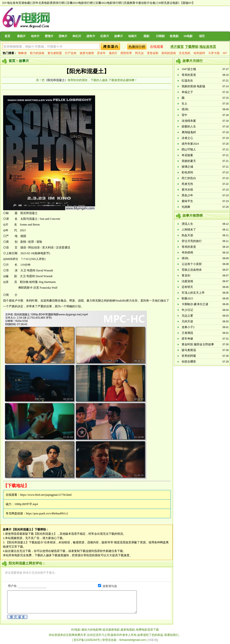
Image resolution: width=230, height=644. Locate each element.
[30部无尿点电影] (168, 3)
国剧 (146, 36)
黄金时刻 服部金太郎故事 (198, 344)
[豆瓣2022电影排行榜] (108, 3)
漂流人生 (187, 224)
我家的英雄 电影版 (193, 86)
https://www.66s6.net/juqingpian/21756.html (46, 495)
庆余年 (101, 53)
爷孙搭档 (187, 253)
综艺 (202, 36)
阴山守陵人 (189, 149)
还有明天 (187, 287)
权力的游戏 (37, 53)
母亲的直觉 (189, 75)
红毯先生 (187, 81)
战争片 (91, 36)
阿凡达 (139, 53)
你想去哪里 (189, 362)
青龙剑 (186, 275)
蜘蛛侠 (23, 53)
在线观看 (157, 47)
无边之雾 (187, 316)
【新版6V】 (187, 3)
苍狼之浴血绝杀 (192, 270)
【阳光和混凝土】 (86, 71)
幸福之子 (187, 92)
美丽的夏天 (189, 161)
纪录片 (105, 36)
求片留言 (177, 47)
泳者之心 (187, 138)
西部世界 (126, 53)
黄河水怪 (187, 190)
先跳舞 (186, 207)
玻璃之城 (187, 167)
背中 (184, 115)
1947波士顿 (189, 69)
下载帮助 (192, 47)
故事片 (119, 36)
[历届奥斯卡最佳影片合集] (140, 3)
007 (225, 53)
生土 (184, 104)
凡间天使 (187, 321)
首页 (7, 36)
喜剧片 (21, 36)
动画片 (132, 36)
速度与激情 (87, 53)
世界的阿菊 (189, 356)
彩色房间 (187, 172)
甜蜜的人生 (189, 127)
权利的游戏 (169, 53)
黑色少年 (187, 195)
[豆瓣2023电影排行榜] (80, 3)
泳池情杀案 (189, 121)
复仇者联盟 (55, 53)
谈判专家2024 (190, 144)
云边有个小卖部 (192, 264)
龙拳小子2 (188, 327)
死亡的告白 (189, 178)
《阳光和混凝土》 (56, 80)
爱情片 (49, 36)
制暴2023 (187, 298)
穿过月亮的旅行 (192, 241)
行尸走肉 (71, 53)
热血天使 (187, 235)
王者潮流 (187, 333)
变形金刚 (153, 53)
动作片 (35, 36)
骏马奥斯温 (189, 350)
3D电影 (188, 36)
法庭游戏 (187, 281)
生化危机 (185, 53)
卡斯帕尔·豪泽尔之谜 (195, 304)
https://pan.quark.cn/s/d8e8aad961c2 (47, 513)
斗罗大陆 (214, 53)
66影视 (153, 640)
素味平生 (187, 201)
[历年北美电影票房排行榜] (48, 3)
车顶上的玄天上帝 (193, 293)
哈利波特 (199, 53)
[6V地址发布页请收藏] (17, 3)
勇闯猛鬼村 (189, 132)
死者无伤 (187, 184)
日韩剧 (160, 36)
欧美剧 (174, 36)
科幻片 (77, 36)
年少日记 (187, 310)
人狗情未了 (189, 230)
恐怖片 (63, 36)
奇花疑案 (187, 155)
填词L (185, 109)
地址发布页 (208, 47)
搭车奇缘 (187, 339)
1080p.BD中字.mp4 (26, 504)
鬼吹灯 (113, 53)
